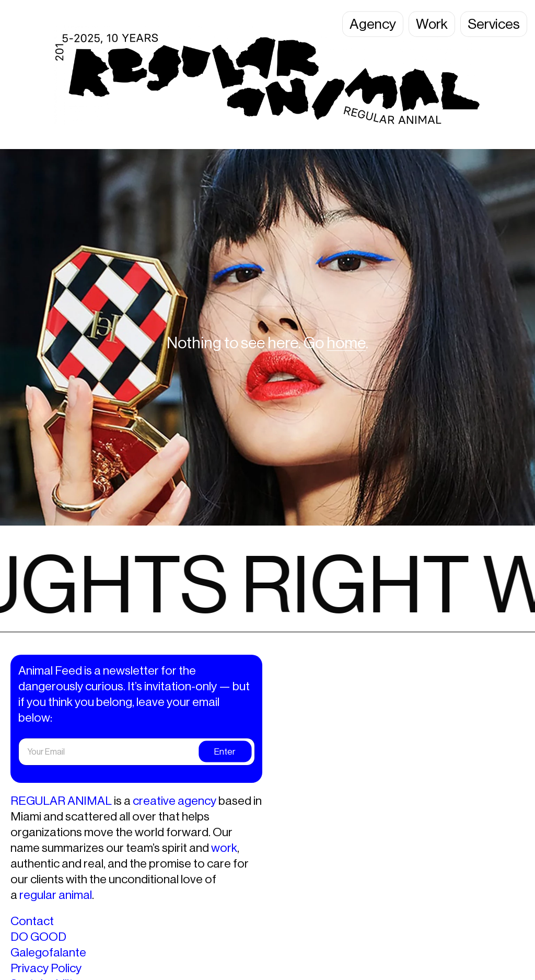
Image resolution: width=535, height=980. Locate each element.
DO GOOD (38, 937)
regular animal (56, 895)
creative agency (175, 801)
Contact (32, 921)
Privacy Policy (46, 968)
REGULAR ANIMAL (61, 801)
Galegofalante (48, 952)
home (346, 343)
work (224, 848)
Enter (225, 751)
